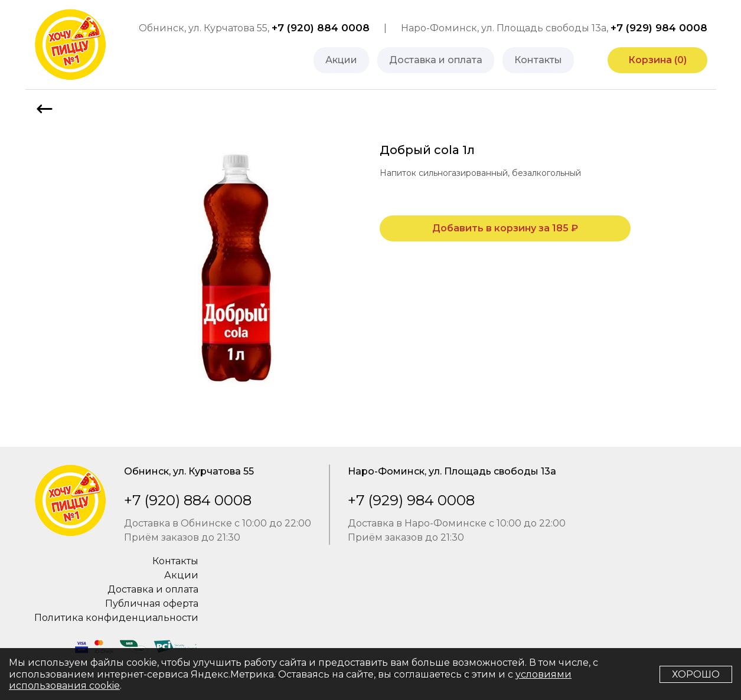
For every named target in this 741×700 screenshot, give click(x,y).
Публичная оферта (152, 603)
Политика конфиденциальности (116, 618)
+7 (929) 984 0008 (659, 28)
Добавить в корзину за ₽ (505, 228)
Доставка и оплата (436, 60)
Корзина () (657, 60)
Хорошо (696, 674)
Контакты (538, 60)
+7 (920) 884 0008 (321, 28)
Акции (341, 60)
